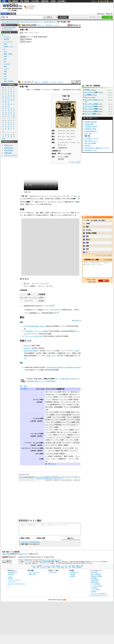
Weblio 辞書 (103, 1)
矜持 (87, 249)
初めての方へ (101, 14)
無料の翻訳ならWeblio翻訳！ (32, 7)
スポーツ (7, 69)
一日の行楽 (76, 443)
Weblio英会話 (9, 148)
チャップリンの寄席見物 (53, 425)
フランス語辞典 (95, 584)
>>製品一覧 (56, 480)
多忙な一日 (66, 392)
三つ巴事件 (49, 456)
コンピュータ (8, 42)
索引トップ (41, 25)
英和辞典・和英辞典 (96, 576)
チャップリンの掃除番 (53, 422)
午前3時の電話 (89, 124)
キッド (48, 445)
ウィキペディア (27, 82)
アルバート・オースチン (47, 202)
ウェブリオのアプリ (34, 572)
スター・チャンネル (46, 306)
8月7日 (65, 148)
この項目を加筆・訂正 (66, 379)
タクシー (61, 202)
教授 (65, 456)
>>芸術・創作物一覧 (67, 480)
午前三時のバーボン (91, 150)
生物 (5, 71)
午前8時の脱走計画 (90, 131)
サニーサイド (67, 443)
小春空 (88, 223)
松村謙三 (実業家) (91, 233)
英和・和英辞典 (25, 1)
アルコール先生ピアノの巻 (70, 405)
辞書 (4, 1)
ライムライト (74, 451)
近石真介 (42, 301)
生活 (5, 61)
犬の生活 (48, 443)
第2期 (36, 37)
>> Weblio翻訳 (108, 260)
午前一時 (60, 432)
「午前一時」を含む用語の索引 (30, 542)
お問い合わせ (53, 572)
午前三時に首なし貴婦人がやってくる (97, 148)
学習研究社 (28, 39)
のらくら (54, 445)
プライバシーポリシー (14, 580)
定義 (87, 246)
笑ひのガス (73, 394)
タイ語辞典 (94, 588)
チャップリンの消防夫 (67, 430)
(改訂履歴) (44, 562)
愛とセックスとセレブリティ (54, 478)
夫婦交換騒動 (58, 407)
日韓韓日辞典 (45, 1)
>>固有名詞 (49, 480)
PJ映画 (53, 381)
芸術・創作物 (29, 22)
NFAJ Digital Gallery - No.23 (35, 326)
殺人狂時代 (65, 451)
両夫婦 (76, 399)
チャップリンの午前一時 (34, 336)
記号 (4, 139)
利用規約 (11, 578)
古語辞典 (53, 1)
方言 (5, 79)
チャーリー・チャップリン (67, 131)
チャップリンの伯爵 (70, 432)
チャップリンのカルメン (71, 425)
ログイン (94, 1)
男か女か (55, 399)
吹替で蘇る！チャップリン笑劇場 (37, 331)
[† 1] (25, 358)
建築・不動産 (8, 54)
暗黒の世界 (43, 37)
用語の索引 (49, 25)
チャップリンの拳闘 (91, 109)
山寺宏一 (42, 298)
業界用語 (7, 39)
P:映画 (48, 381)
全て (3, 35)
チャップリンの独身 (66, 399)
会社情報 (73, 574)
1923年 (40, 445)
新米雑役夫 (49, 402)
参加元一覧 (109, 14)
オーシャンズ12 (40, 477)
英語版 (77, 351)
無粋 (87, 236)
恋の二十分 (49, 392)
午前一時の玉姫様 (90, 143)
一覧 (46, 464)
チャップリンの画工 (66, 397)
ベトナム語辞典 (95, 590)
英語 (59, 159)
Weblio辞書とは (12, 572)
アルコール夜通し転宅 (67, 412)
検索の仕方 (11, 574)
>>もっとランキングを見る (104, 255)
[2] (54, 305)
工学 (5, 51)
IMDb (33, 346)
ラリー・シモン (52, 351)
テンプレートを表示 (75, 162)
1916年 (60, 148)
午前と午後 (88, 134)
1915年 (33, 421)
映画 (36, 22)
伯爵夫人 (63, 454)
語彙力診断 (8, 153)
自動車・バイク (9, 47)
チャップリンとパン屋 (68, 402)
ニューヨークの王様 (52, 454)
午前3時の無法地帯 (90, 122)
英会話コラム (9, 145)
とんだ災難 (58, 392)
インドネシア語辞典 (96, 586)
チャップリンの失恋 (59, 417)
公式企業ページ (74, 572)
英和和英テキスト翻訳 (30, 520)
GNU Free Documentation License (51, 560)
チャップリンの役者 (52, 412)
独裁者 (58, 451)
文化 (5, 59)
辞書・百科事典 (9, 81)
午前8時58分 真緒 (90, 129)
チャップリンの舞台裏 (65, 435)
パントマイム (59, 215)
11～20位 (94, 220)
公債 (54, 443)
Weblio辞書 (28, 563)
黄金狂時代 (58, 448)
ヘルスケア (7, 64)
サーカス (65, 448)
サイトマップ (12, 582)
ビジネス (7, 37)
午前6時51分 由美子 (91, 127)
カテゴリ (53, 464)
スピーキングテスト (11, 155)
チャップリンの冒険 (72, 440)
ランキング (56, 25)
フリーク (71, 459)
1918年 (33, 445)
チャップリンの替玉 (52, 430)
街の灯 (72, 448)
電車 (5, 44)
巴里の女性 (49, 448)
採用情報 (73, 576)
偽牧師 (66, 445)
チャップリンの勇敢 (63, 437)
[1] (32, 201)
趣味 (5, 66)
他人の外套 (49, 407)
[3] (58, 312)
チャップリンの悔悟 (52, 427)
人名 (5, 76)
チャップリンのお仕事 (58, 420)
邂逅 (87, 227)
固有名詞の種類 (15, 22)
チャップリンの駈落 (91, 111)
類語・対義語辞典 (13, 1)
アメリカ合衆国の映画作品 (47, 22)
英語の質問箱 (9, 150)
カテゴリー (61, 82)
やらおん (89, 230)
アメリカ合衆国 (66, 154)
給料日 (60, 445)
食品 (5, 74)
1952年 (40, 451)
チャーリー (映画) (90, 114)
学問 (5, 56)
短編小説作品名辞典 (29, 25)
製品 (22, 22)
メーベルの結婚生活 (62, 394)
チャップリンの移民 (58, 440)
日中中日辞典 (35, 1)
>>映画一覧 (77, 480)
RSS (65, 600)
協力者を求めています (37, 381)
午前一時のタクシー (91, 141)
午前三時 (87, 146)
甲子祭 (87, 90)
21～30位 (102, 220)
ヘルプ (111, 1)
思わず (88, 239)
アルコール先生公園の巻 (63, 415)
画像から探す (32, 574)
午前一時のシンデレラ (91, 138)
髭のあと (57, 402)
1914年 (40, 402)
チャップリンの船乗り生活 (71, 422)
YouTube (34, 348)
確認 (87, 243)
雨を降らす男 (49, 477)
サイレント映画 (63, 157)
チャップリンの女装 (73, 420)
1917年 (40, 436)
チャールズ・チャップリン (29, 298)
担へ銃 (59, 443)
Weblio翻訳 (94, 578)
